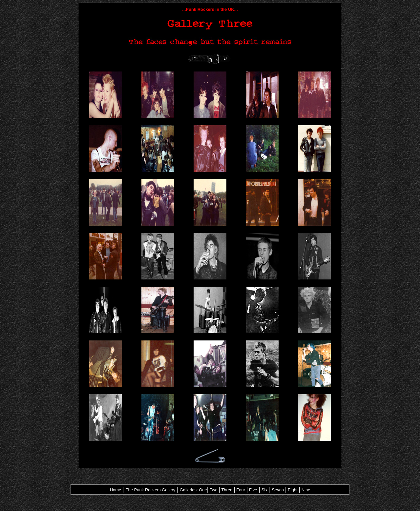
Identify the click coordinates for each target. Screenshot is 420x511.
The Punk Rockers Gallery (151, 490)
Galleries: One (193, 490)
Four (241, 490)
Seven (278, 490)
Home (116, 490)
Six (264, 490)
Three (227, 490)
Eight (293, 490)
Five (253, 490)
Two (214, 490)
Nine (306, 490)
